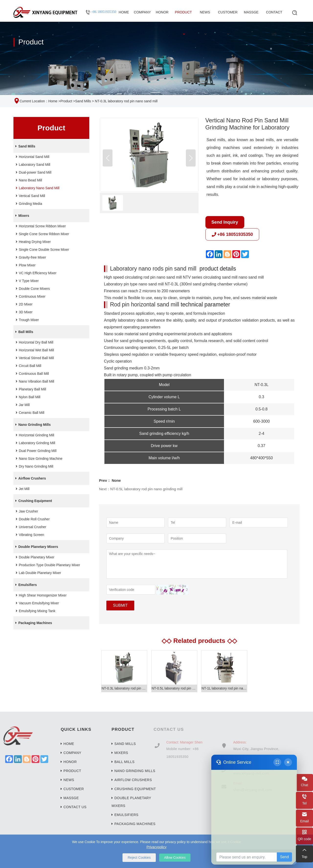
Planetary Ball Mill (30, 389)
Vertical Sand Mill (29, 196)
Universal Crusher (30, 527)
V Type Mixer (26, 281)
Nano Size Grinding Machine (38, 459)
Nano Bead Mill (28, 180)
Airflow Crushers (30, 479)
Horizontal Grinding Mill (34, 435)
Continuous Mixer (30, 297)
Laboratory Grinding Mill (35, 443)
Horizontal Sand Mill (32, 157)
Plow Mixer (25, 265)
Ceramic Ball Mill (29, 413)
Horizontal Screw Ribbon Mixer (40, 226)
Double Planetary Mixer (34, 557)
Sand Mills (83, 101)
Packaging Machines (33, 623)
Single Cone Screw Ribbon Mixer (41, 234)
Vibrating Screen (29, 535)
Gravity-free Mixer (30, 258)
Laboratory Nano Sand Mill (37, 188)
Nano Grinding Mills (32, 425)
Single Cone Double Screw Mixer (41, 250)
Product (183, 16)
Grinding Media (28, 204)
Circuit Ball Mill (28, 366)
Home (124, 11)
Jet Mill (22, 489)
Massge (251, 11)
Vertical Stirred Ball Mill (34, 358)
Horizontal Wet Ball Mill (34, 350)
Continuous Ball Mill (31, 374)
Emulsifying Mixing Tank (35, 611)
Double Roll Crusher (32, 519)
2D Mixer (23, 304)
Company (142, 11)
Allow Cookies (175, 858)
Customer (228, 16)
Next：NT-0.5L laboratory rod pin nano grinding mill (141, 489)
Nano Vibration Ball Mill (34, 382)
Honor (162, 11)
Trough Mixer (26, 320)
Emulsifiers (25, 585)
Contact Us (274, 16)
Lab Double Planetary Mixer (38, 573)
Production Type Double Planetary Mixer (47, 565)
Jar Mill (22, 405)
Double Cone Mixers (32, 289)
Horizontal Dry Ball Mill (34, 343)
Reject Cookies (139, 858)
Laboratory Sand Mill (32, 165)
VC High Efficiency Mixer (35, 273)
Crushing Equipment (33, 501)
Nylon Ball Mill (27, 397)
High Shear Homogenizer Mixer (40, 596)
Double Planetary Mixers (36, 547)
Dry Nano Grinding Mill (34, 467)
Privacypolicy (156, 847)
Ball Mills (23, 332)
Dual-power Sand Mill (33, 173)
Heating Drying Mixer (32, 242)
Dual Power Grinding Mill (35, 451)
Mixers (21, 216)
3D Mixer (23, 312)
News (205, 16)
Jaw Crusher (26, 512)
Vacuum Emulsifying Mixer (36, 603)
